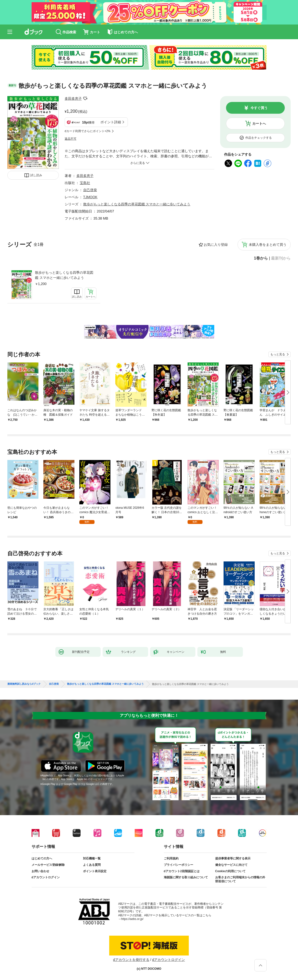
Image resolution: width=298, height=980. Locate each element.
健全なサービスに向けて (231, 865)
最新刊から (281, 258)
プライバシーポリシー (179, 865)
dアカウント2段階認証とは (182, 871)
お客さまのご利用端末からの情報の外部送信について (240, 879)
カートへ (259, 124)
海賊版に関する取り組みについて (186, 877)
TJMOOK (90, 197)
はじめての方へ (42, 858)
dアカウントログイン (46, 877)
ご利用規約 (171, 858)
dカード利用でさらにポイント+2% (88, 131)
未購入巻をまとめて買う (268, 245)
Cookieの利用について (230, 871)
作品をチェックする (259, 138)
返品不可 (71, 139)
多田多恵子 (73, 99)
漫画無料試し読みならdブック (24, 684)
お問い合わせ (40, 871)
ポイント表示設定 (95, 871)
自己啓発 (90, 190)
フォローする (85, 99)
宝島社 (85, 183)
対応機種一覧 (92, 858)
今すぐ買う (259, 108)
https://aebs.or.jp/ (132, 919)
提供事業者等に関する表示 (233, 858)
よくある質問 (92, 865)
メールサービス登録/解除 (48, 865)
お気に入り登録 (216, 245)
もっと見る (278, 354)
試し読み (36, 175)
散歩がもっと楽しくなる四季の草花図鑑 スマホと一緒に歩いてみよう (64, 275)
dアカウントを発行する (131, 960)
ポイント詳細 (111, 122)
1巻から (261, 258)
